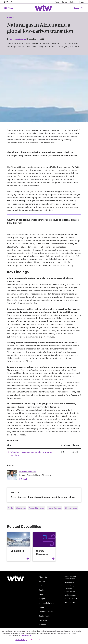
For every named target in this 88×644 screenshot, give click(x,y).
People (42, 581)
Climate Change (71, 508)
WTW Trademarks (71, 602)
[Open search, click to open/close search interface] (79, 8)
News (57, 2)
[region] (44, 636)
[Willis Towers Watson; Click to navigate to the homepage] (43, 8)
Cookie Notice (70, 592)
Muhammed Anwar (18, 39)
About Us (43, 577)
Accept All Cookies (38, 640)
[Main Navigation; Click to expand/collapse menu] (8, 8)
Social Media (44, 616)
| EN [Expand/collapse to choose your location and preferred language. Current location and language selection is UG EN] (9, 2)
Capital (42, 590)
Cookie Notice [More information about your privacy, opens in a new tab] (26, 635)
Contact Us (44, 620)
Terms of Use (69, 582)
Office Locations (46, 612)
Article (10, 508)
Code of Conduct (71, 599)
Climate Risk (21, 508)
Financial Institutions (37, 508)
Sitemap (42, 625)
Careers (81, 2)
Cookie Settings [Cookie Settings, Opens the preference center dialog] (21, 640)
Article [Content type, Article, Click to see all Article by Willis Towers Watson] (11, 18)
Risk (41, 586)
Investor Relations (69, 2)
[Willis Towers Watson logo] (16, 578)
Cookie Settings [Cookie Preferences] (70, 595)
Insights (42, 599)
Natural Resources (55, 508)
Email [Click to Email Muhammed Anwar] (25, 479)
